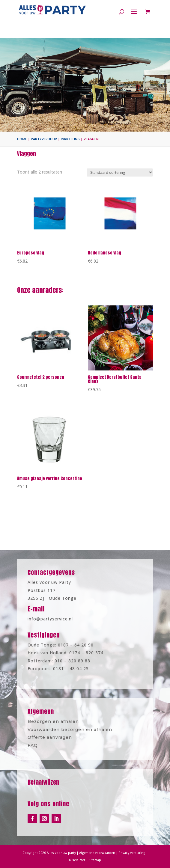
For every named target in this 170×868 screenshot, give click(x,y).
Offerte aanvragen (55, 736)
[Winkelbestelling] (120, 172)
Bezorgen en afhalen (58, 722)
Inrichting (70, 139)
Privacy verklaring (124, 853)
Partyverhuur (44, 139)
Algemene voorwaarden (95, 853)
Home (22, 139)
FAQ (41, 743)
